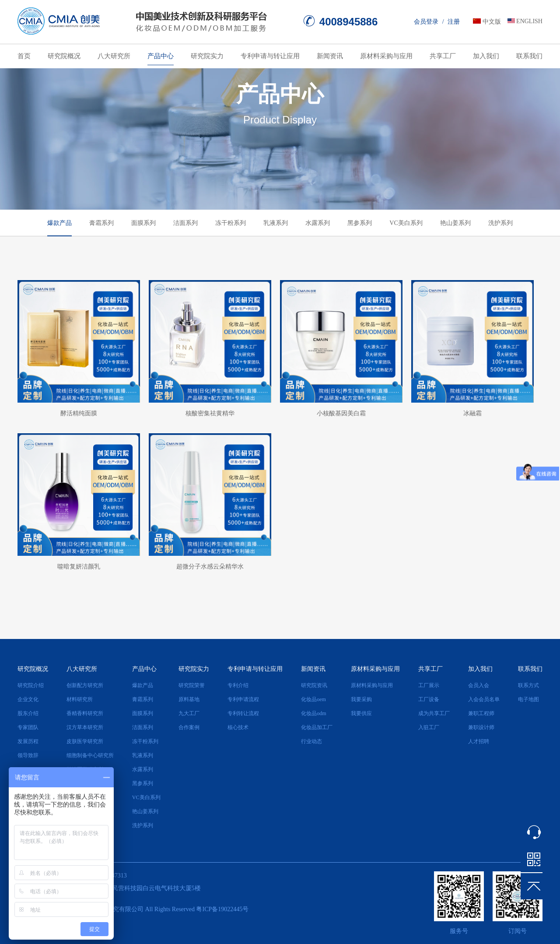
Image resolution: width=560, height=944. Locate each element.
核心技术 (238, 727)
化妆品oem (313, 699)
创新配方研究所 (85, 685)
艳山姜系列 (455, 223)
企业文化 (28, 699)
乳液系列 (276, 223)
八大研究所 (114, 56)
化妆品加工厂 (317, 727)
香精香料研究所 (85, 713)
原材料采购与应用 (386, 56)
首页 (24, 56)
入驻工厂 (429, 727)
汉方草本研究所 (85, 727)
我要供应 (361, 713)
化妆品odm (313, 713)
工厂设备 (429, 699)
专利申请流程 (243, 699)
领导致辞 (28, 755)
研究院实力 (207, 56)
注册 (454, 22)
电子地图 (528, 699)
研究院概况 (64, 56)
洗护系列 (500, 223)
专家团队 (28, 727)
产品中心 (161, 56)
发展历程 (28, 741)
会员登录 (426, 22)
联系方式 (528, 685)
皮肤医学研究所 (85, 741)
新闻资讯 (330, 56)
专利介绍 (238, 685)
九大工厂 (189, 713)
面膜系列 (143, 223)
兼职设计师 (481, 727)
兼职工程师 (481, 713)
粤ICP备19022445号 (222, 909)
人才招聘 (479, 741)
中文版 (492, 22)
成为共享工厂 (434, 713)
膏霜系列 (101, 223)
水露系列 (318, 223)
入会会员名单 (484, 699)
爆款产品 (59, 223)
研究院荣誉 (192, 685)
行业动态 (311, 741)
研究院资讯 (314, 685)
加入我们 (486, 56)
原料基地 (189, 699)
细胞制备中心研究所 (90, 755)
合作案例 (189, 727)
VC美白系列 (406, 223)
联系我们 (529, 56)
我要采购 (361, 699)
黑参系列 (360, 223)
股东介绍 (28, 713)
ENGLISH (529, 21)
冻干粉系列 (231, 223)
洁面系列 (185, 223)
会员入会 (479, 685)
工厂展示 (429, 685)
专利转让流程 (243, 713)
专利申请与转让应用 (270, 56)
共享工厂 (443, 56)
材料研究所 (80, 699)
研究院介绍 (31, 685)
